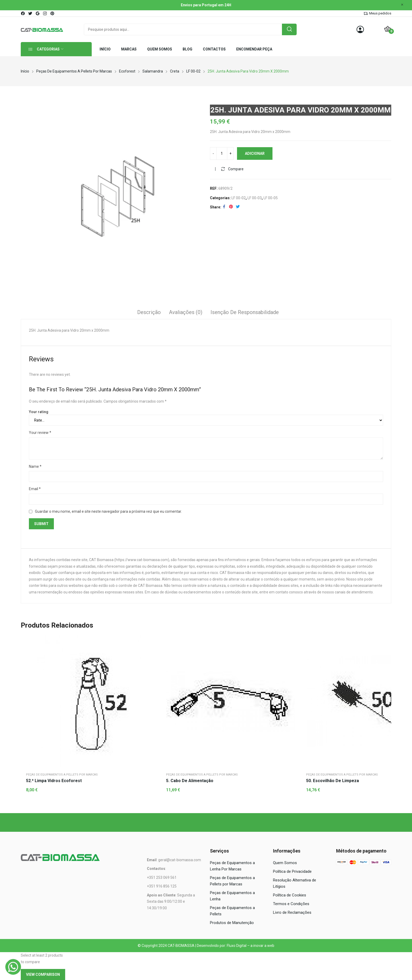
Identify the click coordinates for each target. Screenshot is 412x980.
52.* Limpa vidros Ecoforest (54, 781)
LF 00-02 (239, 198)
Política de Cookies (290, 895)
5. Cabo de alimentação (190, 781)
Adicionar (255, 153)
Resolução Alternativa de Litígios (295, 883)
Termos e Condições (291, 904)
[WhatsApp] (13, 967)
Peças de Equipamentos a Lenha (232, 896)
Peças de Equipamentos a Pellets (232, 911)
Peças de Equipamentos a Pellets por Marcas (62, 775)
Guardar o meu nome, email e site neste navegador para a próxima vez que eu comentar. (108, 511)
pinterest (53, 13)
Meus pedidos (380, 13)
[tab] (149, 313)
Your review (40, 433)
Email (35, 489)
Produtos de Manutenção (232, 923)
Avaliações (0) (186, 312)
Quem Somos (285, 863)
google (38, 13)
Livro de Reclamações (292, 912)
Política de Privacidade (292, 871)
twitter (30, 13)
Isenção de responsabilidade (245, 312)
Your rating (39, 412)
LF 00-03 (255, 198)
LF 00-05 (271, 198)
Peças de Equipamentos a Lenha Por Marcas (232, 866)
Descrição (149, 312)
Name (35, 466)
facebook (23, 13)
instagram (45, 13)
